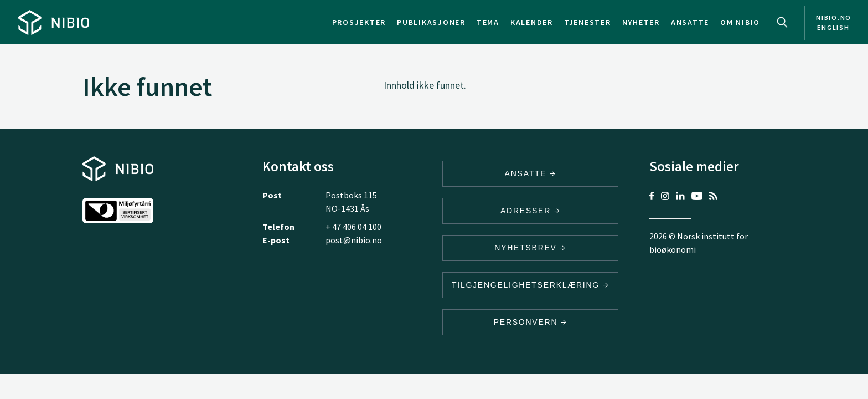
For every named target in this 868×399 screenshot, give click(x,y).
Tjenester (588, 22)
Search (782, 22)
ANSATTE (531, 173)
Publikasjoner (431, 22)
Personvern (531, 322)
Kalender (532, 22)
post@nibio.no (354, 240)
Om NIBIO (740, 22)
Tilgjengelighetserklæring (530, 285)
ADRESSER (530, 211)
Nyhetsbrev (530, 248)
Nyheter (641, 22)
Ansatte (690, 22)
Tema (488, 22)
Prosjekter (359, 22)
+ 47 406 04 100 (353, 227)
